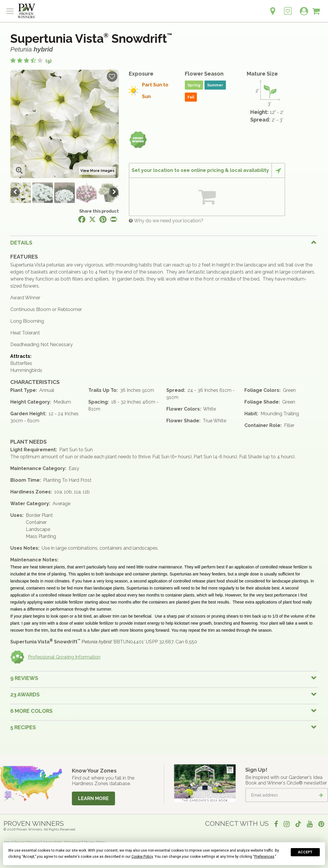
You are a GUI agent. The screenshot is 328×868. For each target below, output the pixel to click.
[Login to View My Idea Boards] (288, 8)
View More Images (97, 171)
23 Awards (25, 694)
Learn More (93, 798)
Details (21, 243)
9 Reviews (24, 678)
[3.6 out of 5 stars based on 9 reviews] (31, 61)
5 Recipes (23, 727)
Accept (305, 852)
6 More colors (31, 711)
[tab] (164, 242)
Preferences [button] (264, 857)
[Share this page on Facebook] (82, 219)
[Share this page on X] (92, 219)
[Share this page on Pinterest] (103, 219)
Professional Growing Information (55, 657)
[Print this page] (114, 219)
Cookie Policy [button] (142, 857)
